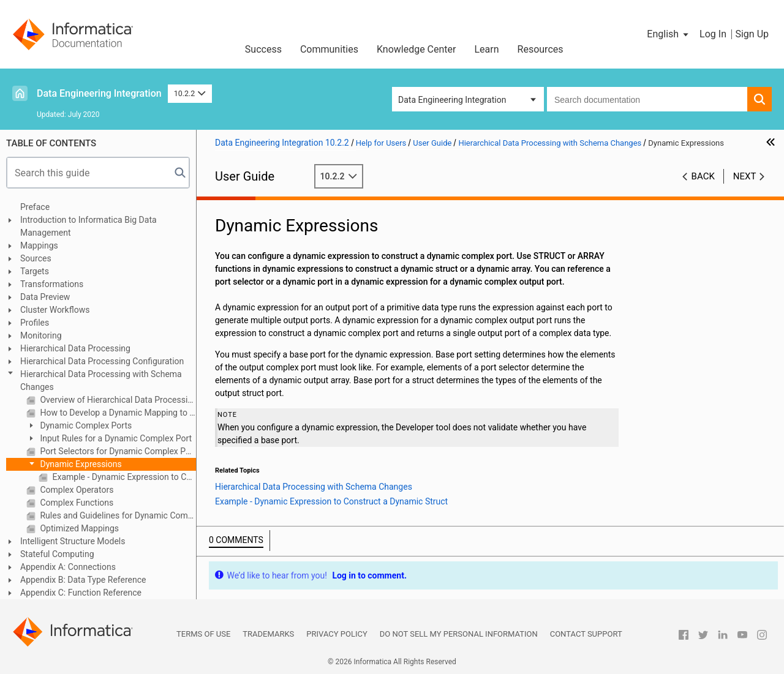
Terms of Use (203, 634)
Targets (35, 271)
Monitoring (41, 335)
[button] (669, 34)
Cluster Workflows (55, 310)
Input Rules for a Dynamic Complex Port (115, 438)
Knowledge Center (417, 49)
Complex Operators (76, 490)
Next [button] (745, 176)
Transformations (52, 284)
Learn (487, 49)
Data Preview (45, 297)
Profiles (35, 323)
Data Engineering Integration (99, 93)
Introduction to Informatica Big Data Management (89, 226)
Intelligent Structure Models (73, 541)
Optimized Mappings (78, 528)
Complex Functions (76, 503)
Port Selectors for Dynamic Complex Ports (117, 451)
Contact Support (586, 634)
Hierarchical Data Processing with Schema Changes (101, 380)
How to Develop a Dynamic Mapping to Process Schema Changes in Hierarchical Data (117, 413)
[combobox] (647, 99)
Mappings (39, 245)
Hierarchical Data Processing (75, 348)
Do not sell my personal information (459, 634)
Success (263, 49)
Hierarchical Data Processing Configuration (102, 361)
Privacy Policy (337, 634)
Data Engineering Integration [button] (452, 100)
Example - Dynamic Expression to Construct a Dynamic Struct (123, 477)
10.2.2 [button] (190, 93)
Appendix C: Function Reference (81, 593)
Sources (36, 258)
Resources (541, 49)
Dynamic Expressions (80, 464)
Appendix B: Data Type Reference (83, 580)
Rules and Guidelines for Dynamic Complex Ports (117, 515)
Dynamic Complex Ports (85, 425)
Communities (329, 49)
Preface (35, 207)
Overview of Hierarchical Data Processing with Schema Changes (117, 400)
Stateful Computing (57, 554)
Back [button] (703, 176)
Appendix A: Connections (68, 567)
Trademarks (268, 634)
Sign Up (752, 34)
